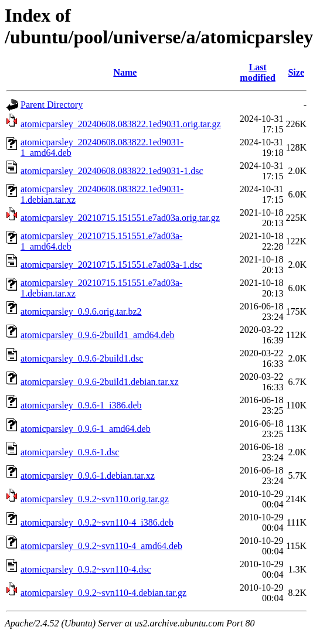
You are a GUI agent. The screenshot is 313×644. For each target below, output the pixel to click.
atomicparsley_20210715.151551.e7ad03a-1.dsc (111, 265)
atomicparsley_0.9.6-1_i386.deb (81, 405)
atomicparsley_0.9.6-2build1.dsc (82, 358)
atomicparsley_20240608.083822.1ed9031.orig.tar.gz (121, 124)
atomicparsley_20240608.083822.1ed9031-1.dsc (112, 171)
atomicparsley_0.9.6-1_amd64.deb (86, 429)
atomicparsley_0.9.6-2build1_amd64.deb (98, 335)
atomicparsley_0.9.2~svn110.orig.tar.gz (95, 499)
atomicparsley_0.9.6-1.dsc (70, 452)
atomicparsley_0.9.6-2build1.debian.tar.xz (100, 382)
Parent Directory (52, 105)
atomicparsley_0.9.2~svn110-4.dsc (86, 569)
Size (296, 72)
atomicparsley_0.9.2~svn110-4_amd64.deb (101, 546)
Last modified (257, 72)
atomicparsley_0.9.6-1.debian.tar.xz (88, 476)
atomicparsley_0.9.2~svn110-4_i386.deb (97, 522)
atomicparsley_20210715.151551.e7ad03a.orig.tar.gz (120, 218)
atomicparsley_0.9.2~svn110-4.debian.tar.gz (103, 593)
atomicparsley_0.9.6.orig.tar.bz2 (81, 311)
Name (125, 72)
